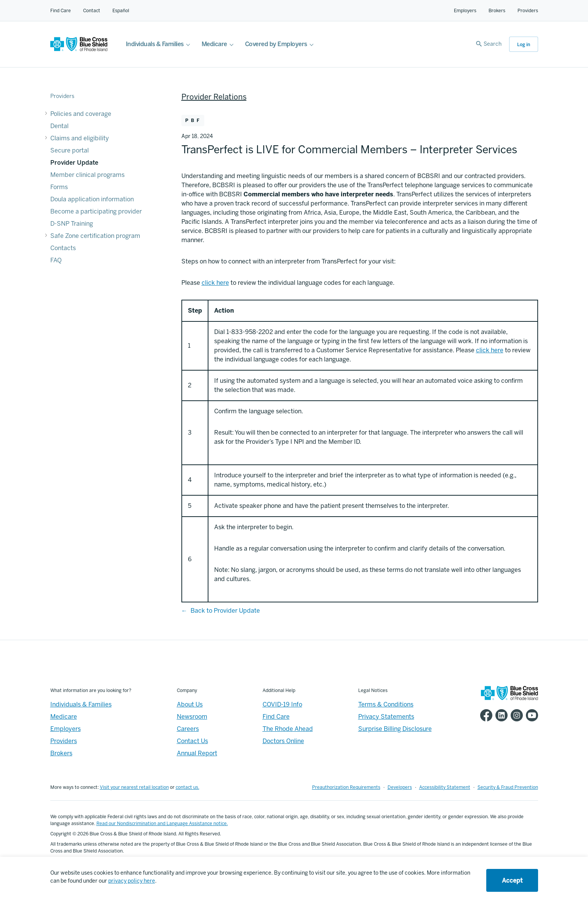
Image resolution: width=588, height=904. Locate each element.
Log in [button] (524, 45)
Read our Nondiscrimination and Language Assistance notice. (162, 824)
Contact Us (192, 741)
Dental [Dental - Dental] (59, 126)
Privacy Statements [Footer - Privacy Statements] (386, 717)
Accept (512, 881)
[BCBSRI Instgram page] (515, 715)
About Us (190, 704)
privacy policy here (132, 881)
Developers (400, 787)
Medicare (214, 44)
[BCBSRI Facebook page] (485, 715)
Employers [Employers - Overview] (66, 729)
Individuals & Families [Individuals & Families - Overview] (81, 704)
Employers (465, 11)
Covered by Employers (276, 44)
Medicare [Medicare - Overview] (64, 717)
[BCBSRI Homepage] (79, 49)
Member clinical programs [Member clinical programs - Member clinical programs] (87, 175)
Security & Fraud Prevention (508, 787)
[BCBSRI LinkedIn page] (500, 715)
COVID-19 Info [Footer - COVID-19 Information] (282, 704)
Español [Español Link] (121, 11)
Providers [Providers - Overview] (64, 741)
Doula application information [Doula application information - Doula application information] (92, 199)
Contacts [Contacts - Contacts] (63, 248)
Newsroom (192, 717)
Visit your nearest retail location (134, 787)
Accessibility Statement (445, 787)
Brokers (497, 11)
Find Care (61, 11)
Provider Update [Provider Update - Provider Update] (74, 163)
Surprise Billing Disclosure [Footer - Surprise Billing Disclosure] (395, 729)
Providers (528, 11)
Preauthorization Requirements (346, 787)
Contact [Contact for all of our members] (92, 11)
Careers (188, 729)
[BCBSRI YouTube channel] (530, 715)
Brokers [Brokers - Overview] (61, 753)
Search (493, 44)
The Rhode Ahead (288, 729)
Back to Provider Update (225, 611)
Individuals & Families (155, 44)
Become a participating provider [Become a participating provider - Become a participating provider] (96, 211)
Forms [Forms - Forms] (59, 187)
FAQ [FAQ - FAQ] (56, 260)
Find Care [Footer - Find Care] (276, 717)
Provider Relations (214, 97)
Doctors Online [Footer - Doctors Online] (283, 741)
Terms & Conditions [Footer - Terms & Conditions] (386, 704)
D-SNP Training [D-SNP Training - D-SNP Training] (72, 224)
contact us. (187, 787)
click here (490, 350)
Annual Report (197, 753)
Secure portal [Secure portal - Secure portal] (70, 150)
